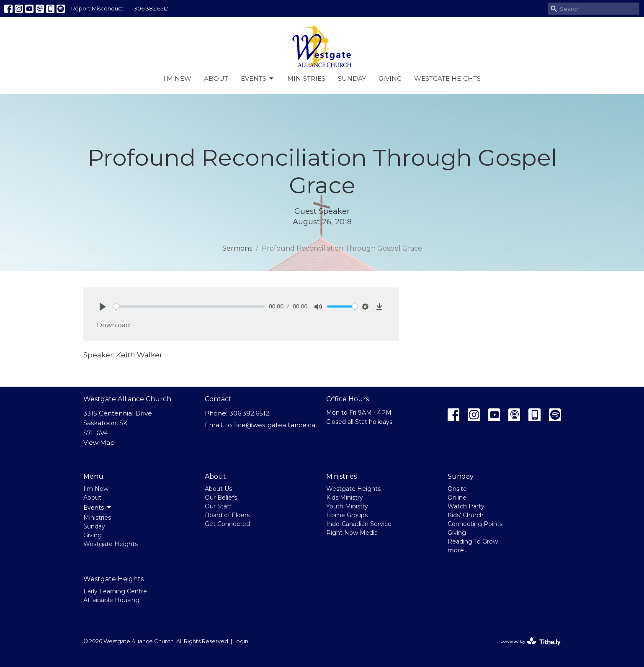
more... (457, 550)
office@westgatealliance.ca (272, 425)
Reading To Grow (473, 541)
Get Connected (227, 524)
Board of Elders (227, 515)
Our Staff (218, 506)
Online (457, 498)
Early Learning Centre (115, 591)
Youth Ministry (347, 506)
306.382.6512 (151, 8)
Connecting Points (475, 524)
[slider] (189, 307)
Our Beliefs (221, 498)
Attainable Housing (111, 600)
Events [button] (98, 508)
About (216, 78)
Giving (390, 78)
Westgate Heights (447, 78)
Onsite (457, 489)
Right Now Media (352, 533)
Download (113, 325)
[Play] (103, 307)
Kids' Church (466, 515)
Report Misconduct (97, 8)
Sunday (352, 78)
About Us (218, 489)
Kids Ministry (345, 498)
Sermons (237, 248)
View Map (99, 443)
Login (241, 641)
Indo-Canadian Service (359, 524)
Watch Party (466, 506)
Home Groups (347, 515)
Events (258, 79)
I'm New (177, 78)
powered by (531, 642)
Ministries (306, 78)
